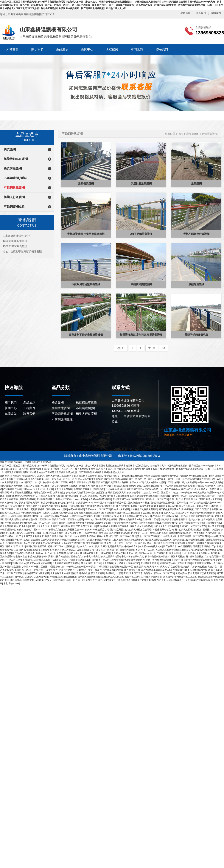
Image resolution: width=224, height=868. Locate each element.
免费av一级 (132, 553)
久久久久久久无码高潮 (54, 513)
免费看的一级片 (193, 543)
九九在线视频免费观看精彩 (66, 563)
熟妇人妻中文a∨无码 (108, 476)
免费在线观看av (172, 489)
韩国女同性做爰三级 (36, 546)
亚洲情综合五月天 (150, 563)
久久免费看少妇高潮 (84, 493)
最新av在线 (21, 557)
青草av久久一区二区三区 (98, 509)
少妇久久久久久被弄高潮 (166, 526)
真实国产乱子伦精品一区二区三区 (180, 577)
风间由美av (181, 573)
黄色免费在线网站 (9, 526)
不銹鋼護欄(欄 (85, 408)
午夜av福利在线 (76, 509)
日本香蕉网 (213, 509)
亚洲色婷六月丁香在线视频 (40, 506)
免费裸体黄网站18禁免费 (98, 543)
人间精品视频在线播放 (66, 486)
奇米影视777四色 (97, 496)
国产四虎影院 (63, 557)
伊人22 (98, 546)
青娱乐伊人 (82, 482)
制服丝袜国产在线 (65, 499)
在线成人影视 (47, 540)
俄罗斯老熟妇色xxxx (113, 570)
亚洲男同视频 (178, 557)
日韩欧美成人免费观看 (210, 499)
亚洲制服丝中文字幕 (194, 523)
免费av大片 (91, 580)
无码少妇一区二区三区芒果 (193, 526)
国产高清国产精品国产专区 (202, 496)
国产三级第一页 (46, 486)
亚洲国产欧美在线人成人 (106, 516)
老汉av (128, 540)
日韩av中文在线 (103, 523)
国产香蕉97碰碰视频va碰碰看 (153, 523)
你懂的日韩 (36, 513)
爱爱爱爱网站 (98, 573)
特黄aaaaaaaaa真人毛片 (210, 482)
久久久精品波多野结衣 (84, 536)
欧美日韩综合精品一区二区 (58, 536)
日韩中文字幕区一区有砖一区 (104, 550)
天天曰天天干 (136, 573)
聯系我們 (201, 13)
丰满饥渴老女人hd (162, 570)
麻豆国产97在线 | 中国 (142, 506)
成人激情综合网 (132, 570)
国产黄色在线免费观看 (24, 553)
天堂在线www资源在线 (81, 516)
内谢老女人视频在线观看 (48, 543)
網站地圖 (185, 13)
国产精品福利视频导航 (104, 506)
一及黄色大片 (51, 570)
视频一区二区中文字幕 (136, 577)
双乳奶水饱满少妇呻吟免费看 (20, 496)
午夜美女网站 (118, 523)
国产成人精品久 (13, 519)
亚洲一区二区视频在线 (187, 479)
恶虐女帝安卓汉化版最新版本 (173, 519)
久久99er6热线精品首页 (97, 530)
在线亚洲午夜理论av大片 (165, 516)
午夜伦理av (126, 476)
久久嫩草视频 (118, 553)
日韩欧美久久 (191, 499)
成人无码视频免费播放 (89, 479)
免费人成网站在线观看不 (149, 486)
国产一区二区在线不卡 (125, 536)
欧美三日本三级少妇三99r (16, 533)
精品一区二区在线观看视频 (61, 546)
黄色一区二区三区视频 (148, 536)
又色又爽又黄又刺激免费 (31, 536)
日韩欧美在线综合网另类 (201, 516)
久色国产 (55, 526)
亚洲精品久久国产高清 (11, 486)
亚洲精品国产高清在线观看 (146, 476)
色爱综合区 (203, 577)
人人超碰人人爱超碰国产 (127, 563)
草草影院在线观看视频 (21, 493)
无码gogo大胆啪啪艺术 (73, 543)
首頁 (181, 134)
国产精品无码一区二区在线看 (153, 553)
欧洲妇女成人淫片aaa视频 (114, 479)
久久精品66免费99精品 (100, 499)
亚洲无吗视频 (61, 506)
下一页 (152, 348)
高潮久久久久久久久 (39, 526)
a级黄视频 (106, 513)
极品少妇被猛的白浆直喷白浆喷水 (58, 503)
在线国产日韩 (30, 486)
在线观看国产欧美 (12, 489)
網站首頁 (13, 49)
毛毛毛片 (148, 573)
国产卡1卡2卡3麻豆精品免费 (48, 530)
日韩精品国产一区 (43, 493)
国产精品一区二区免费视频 (126, 503)
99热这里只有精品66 (163, 530)
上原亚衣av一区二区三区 (124, 543)
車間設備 (137, 49)
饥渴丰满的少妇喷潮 (63, 493)
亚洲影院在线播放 (46, 499)
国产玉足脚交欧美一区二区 (161, 479)
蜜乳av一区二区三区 (164, 573)
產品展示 (62, 49)
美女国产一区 (126, 567)
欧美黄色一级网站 (9, 503)
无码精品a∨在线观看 (57, 509)
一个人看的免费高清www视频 (177, 486)
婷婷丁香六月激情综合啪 (158, 560)
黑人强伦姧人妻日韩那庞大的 (193, 506)
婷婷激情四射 (155, 577)
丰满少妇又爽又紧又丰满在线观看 (81, 553)
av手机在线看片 (130, 546)
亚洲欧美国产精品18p (80, 560)
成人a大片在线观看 (170, 567)
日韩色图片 (209, 519)
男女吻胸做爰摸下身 (130, 550)
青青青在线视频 (28, 499)
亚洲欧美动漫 (112, 489)
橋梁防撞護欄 (13, 168)
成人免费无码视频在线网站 (138, 530)
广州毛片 (24, 526)
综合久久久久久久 (85, 546)
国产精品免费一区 (154, 489)
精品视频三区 (31, 573)
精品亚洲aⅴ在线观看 (190, 476)
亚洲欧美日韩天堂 (98, 482)
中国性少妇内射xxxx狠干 (61, 567)
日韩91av (183, 516)
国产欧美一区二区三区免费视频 (107, 560)
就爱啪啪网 (174, 533)
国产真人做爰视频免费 (89, 577)
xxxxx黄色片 (81, 499)
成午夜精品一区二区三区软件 (36, 519)
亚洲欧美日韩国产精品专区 (193, 550)
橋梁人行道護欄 (14, 197)
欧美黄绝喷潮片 (25, 530)
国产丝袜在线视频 (195, 557)
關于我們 (37, 49)
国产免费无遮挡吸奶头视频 (188, 530)
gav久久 (193, 503)
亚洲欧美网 (84, 486)
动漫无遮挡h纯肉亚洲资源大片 (111, 493)
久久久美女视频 (199, 567)
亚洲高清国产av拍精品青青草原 (129, 499)
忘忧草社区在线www (74, 530)
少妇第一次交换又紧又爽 (69, 533)
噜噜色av (131, 486)
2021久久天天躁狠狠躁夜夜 (170, 580)
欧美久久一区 (136, 482)
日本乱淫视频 (15, 580)
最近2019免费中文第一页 (84, 526)
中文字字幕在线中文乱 (133, 557)
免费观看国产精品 (169, 476)
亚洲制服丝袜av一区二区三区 (36, 523)
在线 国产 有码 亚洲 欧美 (12, 506)
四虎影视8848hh (84, 503)
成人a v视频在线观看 (155, 482)
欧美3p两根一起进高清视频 (31, 509)
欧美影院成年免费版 (118, 482)
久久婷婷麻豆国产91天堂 (98, 540)
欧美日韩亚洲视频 (159, 533)
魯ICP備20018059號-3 (145, 456)
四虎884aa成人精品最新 (39, 563)
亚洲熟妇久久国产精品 (80, 506)
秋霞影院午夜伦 (46, 550)
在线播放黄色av (213, 523)
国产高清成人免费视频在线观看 (189, 540)
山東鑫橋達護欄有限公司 (8, 33)
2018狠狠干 (187, 533)
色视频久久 (138, 540)
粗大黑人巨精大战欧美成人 (158, 540)
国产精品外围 (117, 530)
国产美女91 (205, 479)
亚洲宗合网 (177, 560)
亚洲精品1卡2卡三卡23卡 (13, 546)
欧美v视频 (58, 580)
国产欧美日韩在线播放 (118, 496)
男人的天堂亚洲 (215, 526)
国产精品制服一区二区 (76, 496)
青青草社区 (175, 553)
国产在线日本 (170, 546)
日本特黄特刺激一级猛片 (157, 557)
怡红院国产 (178, 570)
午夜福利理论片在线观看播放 (141, 580)
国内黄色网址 (191, 560)
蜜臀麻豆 (123, 573)
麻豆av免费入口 (105, 536)
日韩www (27, 489)
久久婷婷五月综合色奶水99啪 (70, 540)
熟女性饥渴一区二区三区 (55, 482)
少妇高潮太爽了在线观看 (84, 476)
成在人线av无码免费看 (141, 526)
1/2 (164, 348)
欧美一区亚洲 (176, 499)
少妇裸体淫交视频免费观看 (144, 509)
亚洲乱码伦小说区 (112, 546)
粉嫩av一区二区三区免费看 (50, 553)
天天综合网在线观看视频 (197, 580)
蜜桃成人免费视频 (120, 509)
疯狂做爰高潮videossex (210, 503)
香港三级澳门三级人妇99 (43, 533)
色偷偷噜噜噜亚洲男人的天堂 (20, 543)
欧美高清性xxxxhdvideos (197, 570)
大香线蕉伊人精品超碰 (205, 533)
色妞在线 (38, 570)
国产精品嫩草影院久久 (170, 509)
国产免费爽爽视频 (84, 523)
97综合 (72, 482)
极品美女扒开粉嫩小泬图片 (41, 557)
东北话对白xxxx (11, 583)
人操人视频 (117, 540)
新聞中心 (87, 49)
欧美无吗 (103, 533)
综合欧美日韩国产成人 (204, 486)
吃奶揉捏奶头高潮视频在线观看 (113, 526)
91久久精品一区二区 (91, 563)
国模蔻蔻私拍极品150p (204, 546)
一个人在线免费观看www (206, 493)
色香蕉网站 (132, 523)
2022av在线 (187, 489)
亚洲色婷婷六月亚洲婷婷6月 (73, 570)
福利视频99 (98, 489)
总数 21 (121, 348)
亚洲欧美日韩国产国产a (132, 489)
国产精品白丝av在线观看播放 (62, 577)
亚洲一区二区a (150, 519)
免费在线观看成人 (83, 489)
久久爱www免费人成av (151, 546)
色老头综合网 (157, 503)
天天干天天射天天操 (43, 489)
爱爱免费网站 (203, 553)
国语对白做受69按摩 (119, 533)
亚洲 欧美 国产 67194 (102, 486)
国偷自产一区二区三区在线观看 (68, 519)
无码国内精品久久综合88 (43, 560)
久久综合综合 (134, 493)
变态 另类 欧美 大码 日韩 (146, 567)
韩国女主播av (19, 563)
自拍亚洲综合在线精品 (63, 523)
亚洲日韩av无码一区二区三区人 (61, 479)
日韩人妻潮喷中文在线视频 (144, 496)
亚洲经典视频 (83, 573)
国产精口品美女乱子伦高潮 (111, 580)
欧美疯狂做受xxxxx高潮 (166, 506)
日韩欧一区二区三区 (74, 580)
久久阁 (214, 580)
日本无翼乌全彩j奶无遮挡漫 (202, 573)
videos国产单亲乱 (102, 503)
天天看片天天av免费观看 (63, 573)
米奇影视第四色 (8, 530)
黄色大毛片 (213, 567)
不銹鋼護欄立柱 (14, 207)
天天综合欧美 (15, 516)
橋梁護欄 (10, 149)
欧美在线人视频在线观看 (56, 516)
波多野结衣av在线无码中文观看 (175, 563)
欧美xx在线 (119, 486)
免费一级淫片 (95, 570)
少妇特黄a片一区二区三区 (35, 567)
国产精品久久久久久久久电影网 (30, 577)
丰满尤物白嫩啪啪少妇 (152, 513)
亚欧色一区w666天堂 (85, 567)
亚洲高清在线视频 (28, 550)
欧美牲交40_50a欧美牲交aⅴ (37, 580)
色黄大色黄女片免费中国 (206, 489)
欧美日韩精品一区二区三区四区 (193, 536)
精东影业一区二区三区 (157, 499)
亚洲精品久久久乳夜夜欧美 (30, 479)
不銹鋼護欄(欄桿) (15, 178)
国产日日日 (200, 509)
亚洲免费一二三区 (140, 533)
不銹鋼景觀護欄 (14, 188)
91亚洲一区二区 (180, 496)
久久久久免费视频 (63, 489)
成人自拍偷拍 (123, 506)
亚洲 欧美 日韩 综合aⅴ (12, 476)
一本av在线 (105, 553)
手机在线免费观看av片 (130, 519)
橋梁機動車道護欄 (16, 159)
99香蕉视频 (188, 509)
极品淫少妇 (62, 560)
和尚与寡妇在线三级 (33, 516)
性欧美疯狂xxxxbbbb (89, 513)
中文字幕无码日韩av (202, 563)
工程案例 (112, 49)
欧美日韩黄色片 (176, 543)
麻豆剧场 (65, 526)
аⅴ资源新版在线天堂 (108, 567)
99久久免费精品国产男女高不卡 (135, 516)
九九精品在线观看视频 (167, 550)
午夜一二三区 (148, 550)
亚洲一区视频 (188, 553)
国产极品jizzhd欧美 (212, 543)
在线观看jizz (164, 496)
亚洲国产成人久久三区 (113, 577)
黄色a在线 (58, 496)
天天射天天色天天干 (29, 503)
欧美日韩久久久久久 (35, 476)
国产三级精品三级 (138, 479)
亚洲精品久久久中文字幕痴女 (85, 557)
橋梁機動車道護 (86, 402)
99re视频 (145, 503)
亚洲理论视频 (176, 523)
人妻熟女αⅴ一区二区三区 (155, 493)
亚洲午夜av (208, 476)
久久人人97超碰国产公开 (176, 513)
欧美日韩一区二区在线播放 (126, 513)
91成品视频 (72, 513)
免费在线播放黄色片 (134, 560)
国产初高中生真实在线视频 (26, 540)
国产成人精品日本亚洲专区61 (153, 543)
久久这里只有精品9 (111, 557)
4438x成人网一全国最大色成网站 (101, 519)
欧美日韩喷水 (205, 560)
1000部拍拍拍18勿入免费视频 (181, 482)
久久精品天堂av (213, 557)
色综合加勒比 (195, 519)
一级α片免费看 (90, 533)
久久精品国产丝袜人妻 (30, 482)
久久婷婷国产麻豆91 (65, 550)
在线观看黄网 (185, 546)
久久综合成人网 (169, 536)
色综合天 (185, 567)
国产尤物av (147, 570)
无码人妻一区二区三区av (58, 476)
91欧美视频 (82, 550)
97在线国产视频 (44, 496)
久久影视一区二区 (24, 570)
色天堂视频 (108, 563)
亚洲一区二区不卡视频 (177, 503)
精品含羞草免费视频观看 (202, 513)
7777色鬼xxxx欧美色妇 (180, 493)
